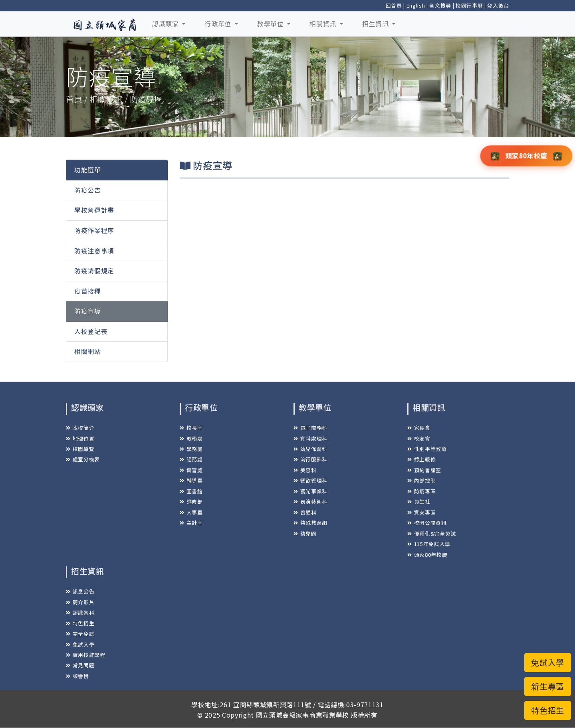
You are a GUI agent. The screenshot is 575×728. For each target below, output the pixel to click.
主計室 (191, 523)
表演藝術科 (310, 501)
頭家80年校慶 (427, 555)
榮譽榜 (77, 676)
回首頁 (394, 5)
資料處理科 (310, 438)
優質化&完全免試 (432, 533)
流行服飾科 (310, 459)
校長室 (191, 428)
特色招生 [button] (548, 710)
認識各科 (80, 612)
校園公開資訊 (427, 523)
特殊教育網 (310, 523)
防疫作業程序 (94, 230)
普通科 (305, 512)
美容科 (305, 470)
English (416, 5)
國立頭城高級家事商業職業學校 (302, 715)
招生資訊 (376, 24)
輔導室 (191, 480)
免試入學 (80, 644)
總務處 (191, 459)
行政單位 (219, 24)
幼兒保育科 (310, 449)
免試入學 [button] (548, 662)
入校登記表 (91, 331)
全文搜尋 (440, 5)
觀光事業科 (310, 491)
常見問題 (80, 665)
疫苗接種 (88, 291)
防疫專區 (421, 491)
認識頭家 (166, 24)
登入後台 (498, 5)
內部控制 (421, 480)
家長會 (419, 428)
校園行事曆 (469, 5)
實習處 (191, 470)
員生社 (419, 501)
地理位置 (80, 438)
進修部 (191, 501)
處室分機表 (83, 459)
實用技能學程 (86, 655)
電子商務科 (310, 428)
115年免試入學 (429, 544)
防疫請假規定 (94, 271)
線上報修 (421, 459)
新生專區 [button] (548, 686)
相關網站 (88, 351)
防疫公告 (88, 190)
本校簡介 (80, 428)
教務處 (191, 438)
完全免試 (80, 634)
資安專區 (421, 512)
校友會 (419, 438)
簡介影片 (80, 602)
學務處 (191, 449)
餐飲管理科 (310, 480)
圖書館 (191, 491)
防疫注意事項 (94, 251)
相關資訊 (324, 24)
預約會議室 (424, 470)
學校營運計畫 (94, 210)
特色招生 (80, 623)
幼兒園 (305, 533)
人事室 (191, 512)
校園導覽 (80, 449)
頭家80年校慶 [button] (526, 155)
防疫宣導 (88, 311)
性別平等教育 (427, 449)
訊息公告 (80, 591)
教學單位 (271, 24)
